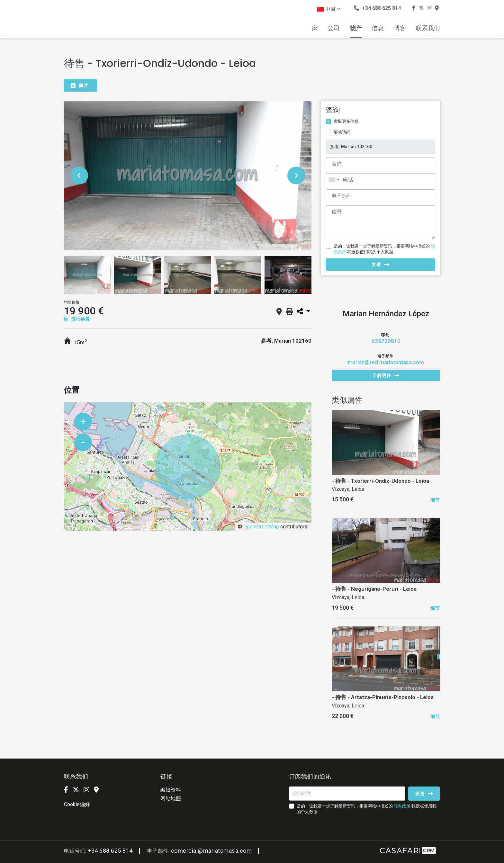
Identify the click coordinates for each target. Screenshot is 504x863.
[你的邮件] (347, 794)
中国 (329, 9)
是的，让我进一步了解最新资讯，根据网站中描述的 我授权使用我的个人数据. (384, 249)
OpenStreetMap (261, 527)
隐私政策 (402, 806)
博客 (400, 28)
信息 (378, 28)
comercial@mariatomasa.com (212, 851)
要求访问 (342, 132)
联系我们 (428, 28)
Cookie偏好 (77, 804)
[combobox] (381, 180)
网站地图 (171, 799)
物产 (356, 28)
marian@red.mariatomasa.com (386, 362)
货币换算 (77, 319)
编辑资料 (171, 790)
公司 (334, 28)
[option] (188, 175)
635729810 (386, 341)
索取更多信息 (346, 121)
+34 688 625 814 (377, 8)
